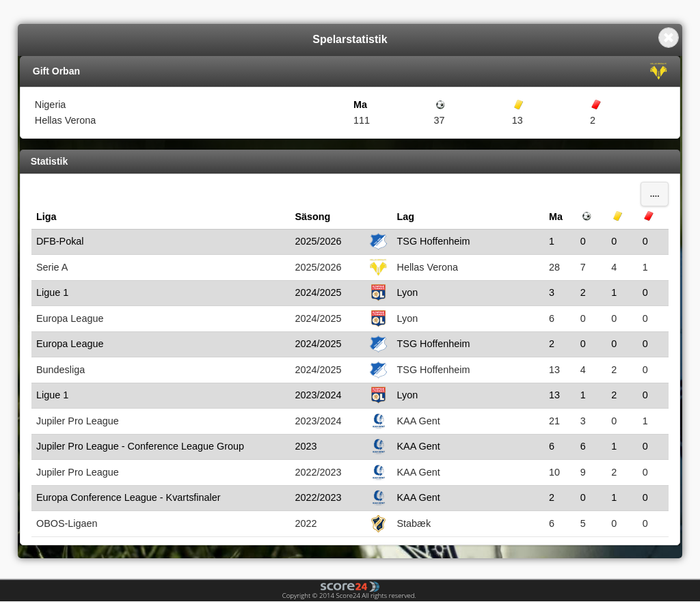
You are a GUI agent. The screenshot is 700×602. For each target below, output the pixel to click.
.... (655, 194)
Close (669, 38)
